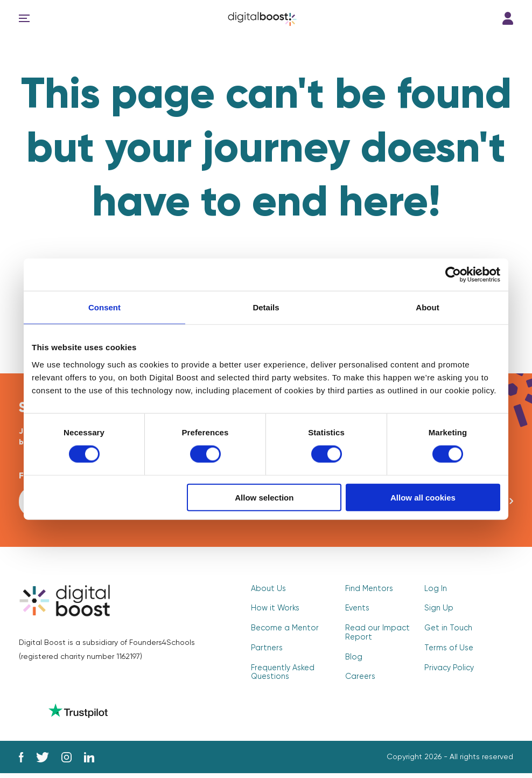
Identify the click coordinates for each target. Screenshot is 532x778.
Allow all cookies (423, 497)
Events (357, 611)
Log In (508, 18)
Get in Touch (447, 630)
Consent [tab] (104, 307)
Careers (359, 678)
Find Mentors (368, 592)
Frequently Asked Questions (282, 673)
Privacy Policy (448, 669)
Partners (266, 650)
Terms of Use (447, 650)
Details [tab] (266, 307)
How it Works (274, 611)
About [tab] (427, 307)
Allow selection (264, 497)
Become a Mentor (283, 630)
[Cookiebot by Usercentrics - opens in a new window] (453, 275)
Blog (353, 658)
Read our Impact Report (376, 635)
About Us (267, 592)
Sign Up (438, 611)
